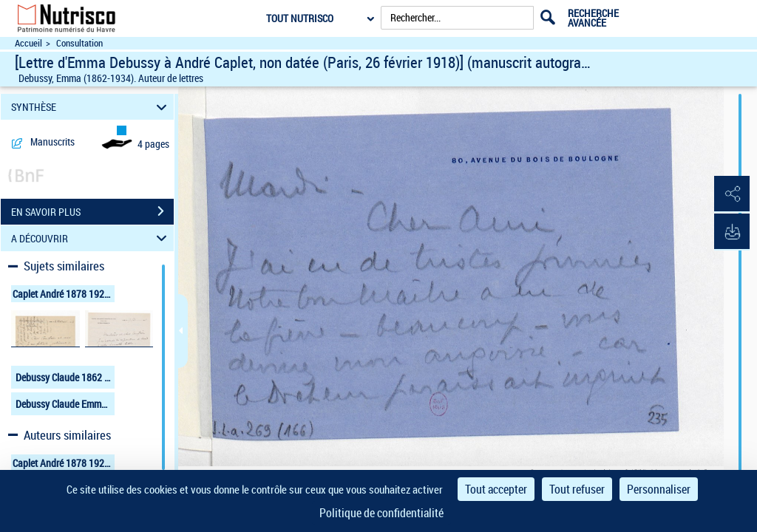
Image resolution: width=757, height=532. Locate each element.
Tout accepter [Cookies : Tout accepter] (496, 489)
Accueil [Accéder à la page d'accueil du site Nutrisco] (28, 43)
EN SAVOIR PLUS (92, 211)
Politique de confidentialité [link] (381, 513)
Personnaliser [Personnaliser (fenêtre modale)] (659, 489)
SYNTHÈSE (91, 107)
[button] (731, 194)
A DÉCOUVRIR (91, 238)
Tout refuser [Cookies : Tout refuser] (577, 489)
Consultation (79, 43)
